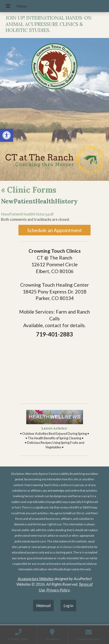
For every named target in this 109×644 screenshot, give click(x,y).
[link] (7, 135)
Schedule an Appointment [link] (55, 230)
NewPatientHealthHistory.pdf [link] (27, 214)
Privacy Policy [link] (58, 590)
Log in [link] (68, 605)
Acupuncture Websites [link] (36, 578)
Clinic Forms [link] (29, 190)
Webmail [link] (43, 605)
